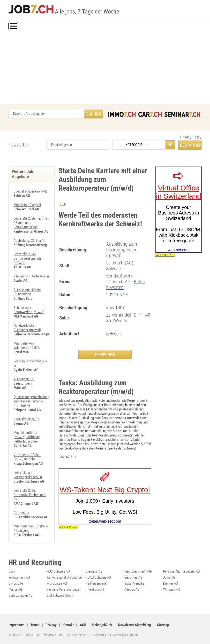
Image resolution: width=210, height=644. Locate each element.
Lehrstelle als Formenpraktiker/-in (28, 475)
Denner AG (171, 583)
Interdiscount (95, 589)
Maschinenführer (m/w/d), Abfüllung (27, 435)
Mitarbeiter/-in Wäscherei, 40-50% (27, 346)
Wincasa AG (172, 589)
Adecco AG (132, 589)
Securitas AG (133, 577)
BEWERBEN (105, 355)
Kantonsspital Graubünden (65, 577)
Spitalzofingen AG (21, 596)
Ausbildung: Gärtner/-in (30, 241)
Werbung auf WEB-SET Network (86, 635)
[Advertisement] (105, 68)
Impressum (16, 625)
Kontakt (68, 625)
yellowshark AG (19, 577)
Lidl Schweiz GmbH (60, 596)
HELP (62, 204)
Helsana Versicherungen (64, 589)
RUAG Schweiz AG (98, 577)
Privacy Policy (191, 137)
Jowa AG (169, 577)
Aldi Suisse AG (57, 583)
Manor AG (15, 589)
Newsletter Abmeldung (135, 625)
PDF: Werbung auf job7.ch (122, 635)
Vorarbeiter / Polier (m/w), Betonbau (27, 457)
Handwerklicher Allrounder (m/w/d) (27, 328)
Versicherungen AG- (138, 571)
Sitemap (163, 625)
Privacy (51, 625)
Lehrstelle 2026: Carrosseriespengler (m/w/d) (28, 258)
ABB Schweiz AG (58, 571)
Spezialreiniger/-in (26, 419)
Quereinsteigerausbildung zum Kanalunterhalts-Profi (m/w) (31, 401)
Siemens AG (94, 571)
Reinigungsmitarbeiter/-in (31, 276)
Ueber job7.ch (102, 625)
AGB (83, 625)
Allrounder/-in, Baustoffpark (24, 381)
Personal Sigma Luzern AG (181, 571)
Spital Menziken (135, 583)
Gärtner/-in (21, 513)
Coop (12, 571)
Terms (35, 625)
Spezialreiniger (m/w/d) (30, 191)
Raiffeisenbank (96, 583)
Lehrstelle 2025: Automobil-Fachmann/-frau (30, 495)
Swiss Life (16, 583)
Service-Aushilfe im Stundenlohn (27, 292)
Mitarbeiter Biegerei (27, 205)
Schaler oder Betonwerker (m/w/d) (29, 310)
